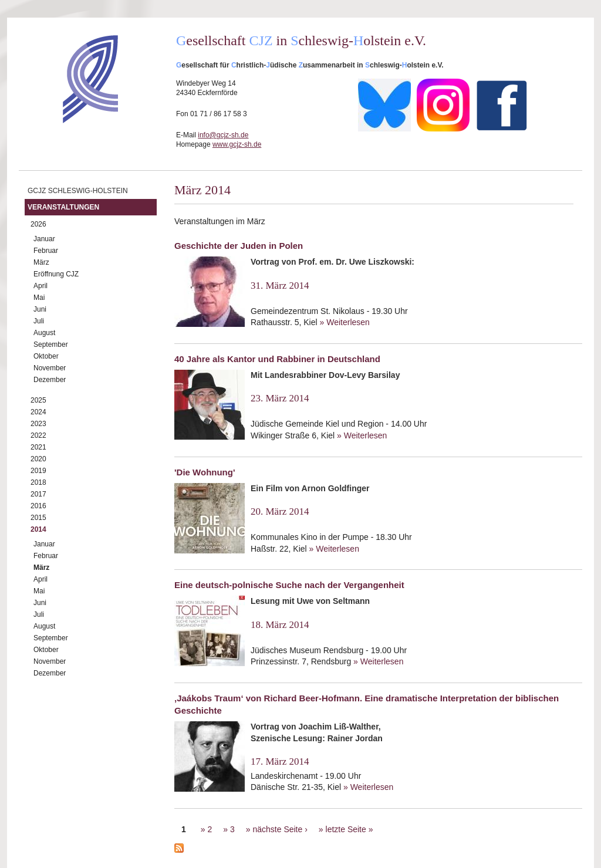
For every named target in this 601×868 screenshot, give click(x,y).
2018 (38, 482)
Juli (39, 321)
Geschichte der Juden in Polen (239, 246)
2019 (38, 471)
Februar (46, 251)
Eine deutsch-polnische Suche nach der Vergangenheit (289, 585)
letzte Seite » (350, 829)
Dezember (50, 380)
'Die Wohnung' (205, 472)
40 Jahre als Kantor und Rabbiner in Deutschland (277, 359)
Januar (44, 239)
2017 (38, 494)
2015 (38, 518)
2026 (38, 224)
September (51, 345)
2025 (38, 400)
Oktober (46, 356)
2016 (38, 506)
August (44, 333)
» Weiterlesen (345, 322)
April (40, 286)
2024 (38, 412)
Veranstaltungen (63, 207)
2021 (38, 447)
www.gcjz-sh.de (237, 144)
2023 (38, 424)
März (41, 262)
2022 (38, 435)
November (50, 368)
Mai (39, 298)
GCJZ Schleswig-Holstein (78, 191)
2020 (38, 459)
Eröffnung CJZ (56, 274)
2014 (38, 529)
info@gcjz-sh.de (223, 135)
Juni (40, 309)
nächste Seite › (280, 829)
